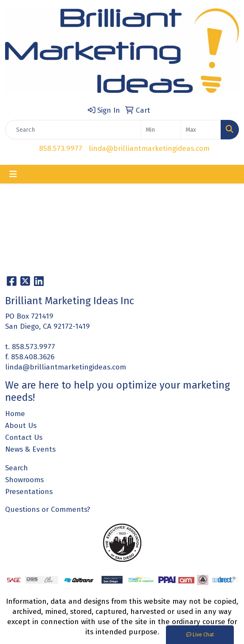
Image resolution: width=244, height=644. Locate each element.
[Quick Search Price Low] (161, 130)
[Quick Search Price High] (201, 130)
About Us (21, 426)
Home (15, 414)
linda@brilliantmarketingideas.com (149, 149)
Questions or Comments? (48, 509)
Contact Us (24, 437)
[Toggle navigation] (13, 174)
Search (17, 468)
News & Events (30, 449)
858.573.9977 (61, 149)
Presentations (29, 492)
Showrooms (24, 480)
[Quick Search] (73, 130)
